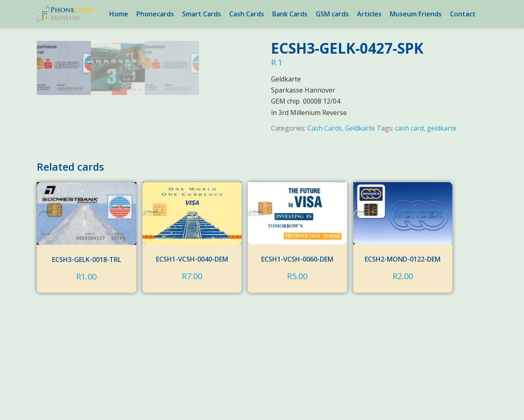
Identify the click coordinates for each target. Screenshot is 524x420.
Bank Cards (290, 14)
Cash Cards (247, 14)
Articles (369, 14)
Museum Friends (416, 14)
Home (119, 14)
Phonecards (155, 14)
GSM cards (332, 14)
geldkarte (442, 128)
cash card (409, 128)
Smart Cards (202, 14)
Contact (463, 14)
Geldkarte (360, 128)
